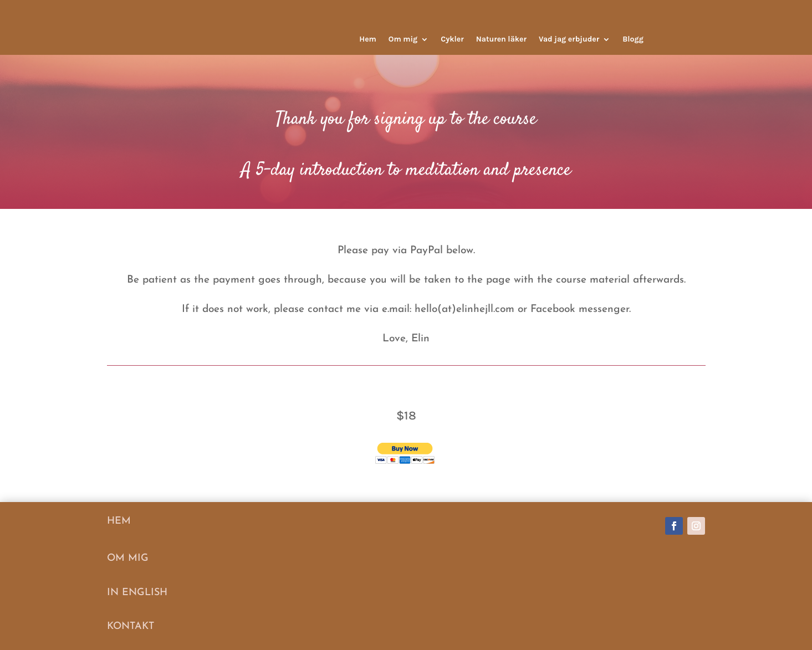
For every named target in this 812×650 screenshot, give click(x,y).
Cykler (452, 40)
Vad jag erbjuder (569, 40)
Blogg (633, 40)
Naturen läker (501, 40)
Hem (368, 40)
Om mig (403, 40)
